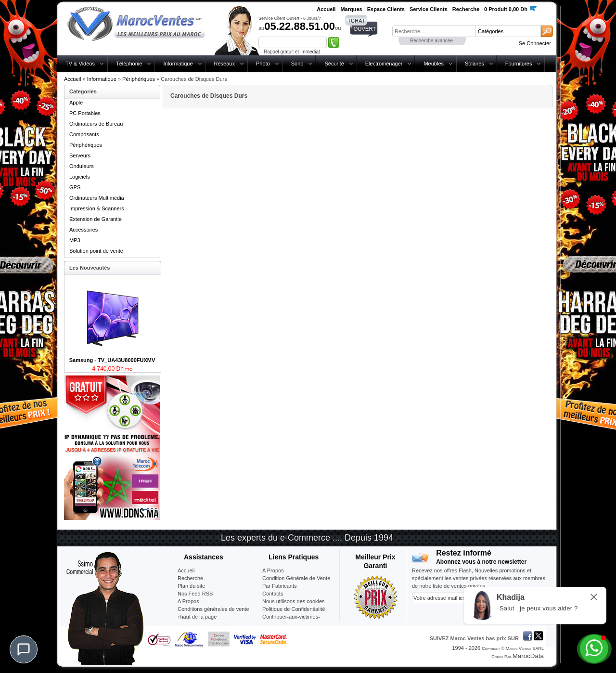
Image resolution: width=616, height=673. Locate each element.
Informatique (178, 64)
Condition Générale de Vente (296, 578)
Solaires (475, 64)
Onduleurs (82, 166)
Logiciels (80, 177)
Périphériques (139, 79)
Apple (76, 103)
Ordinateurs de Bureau (96, 124)
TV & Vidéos (80, 64)
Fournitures (519, 64)
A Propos (273, 570)
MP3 (75, 240)
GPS (75, 187)
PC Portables (85, 113)
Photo (263, 64)
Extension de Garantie (96, 219)
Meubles (434, 64)
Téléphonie (129, 64)
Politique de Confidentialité (294, 609)
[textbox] (434, 31)
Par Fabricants (280, 586)
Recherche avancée (431, 41)
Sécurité (334, 64)
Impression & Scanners (97, 208)
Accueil (72, 79)
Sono (297, 64)
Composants (84, 134)
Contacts (273, 594)
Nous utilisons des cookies (294, 601)
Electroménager (384, 64)
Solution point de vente (96, 251)
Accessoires (83, 230)
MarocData (528, 656)
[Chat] (24, 649)
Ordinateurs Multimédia (97, 198)
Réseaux (225, 64)
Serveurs (80, 155)
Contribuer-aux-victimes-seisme (291, 621)
